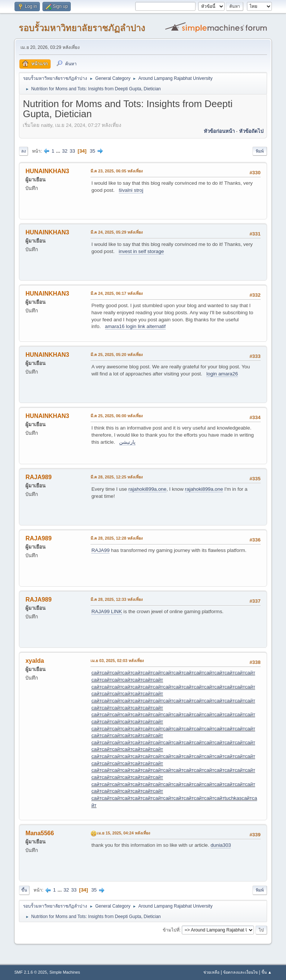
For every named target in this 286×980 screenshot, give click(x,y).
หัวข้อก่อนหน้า (219, 131)
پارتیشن (127, 442)
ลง (23, 151)
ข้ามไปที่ (171, 930)
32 (65, 151)
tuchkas (233, 798)
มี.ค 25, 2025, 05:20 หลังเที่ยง (117, 355)
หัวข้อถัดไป (251, 131)
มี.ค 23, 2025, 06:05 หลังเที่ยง (117, 171)
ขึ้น (24, 890)
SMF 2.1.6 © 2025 (31, 972)
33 (72, 151)
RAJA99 (100, 550)
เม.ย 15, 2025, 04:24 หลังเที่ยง (123, 833)
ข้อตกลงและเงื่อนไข (240, 972)
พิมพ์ (260, 151)
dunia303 (221, 845)
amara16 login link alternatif (135, 326)
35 (93, 151)
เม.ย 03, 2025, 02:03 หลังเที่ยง (117, 661)
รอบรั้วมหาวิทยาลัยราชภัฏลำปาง (82, 28)
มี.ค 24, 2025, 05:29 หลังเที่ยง (117, 232)
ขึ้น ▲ (267, 972)
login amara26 (222, 374)
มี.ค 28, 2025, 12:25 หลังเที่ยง (117, 477)
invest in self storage (142, 251)
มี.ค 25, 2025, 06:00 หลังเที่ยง (117, 416)
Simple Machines (65, 972)
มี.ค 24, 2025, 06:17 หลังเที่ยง (117, 293)
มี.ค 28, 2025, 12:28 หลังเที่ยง (117, 538)
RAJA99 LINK (107, 611)
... (59, 151)
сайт (96, 673)
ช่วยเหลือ (211, 972)
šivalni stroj (131, 190)
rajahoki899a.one (147, 489)
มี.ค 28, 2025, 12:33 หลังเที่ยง (117, 599)
